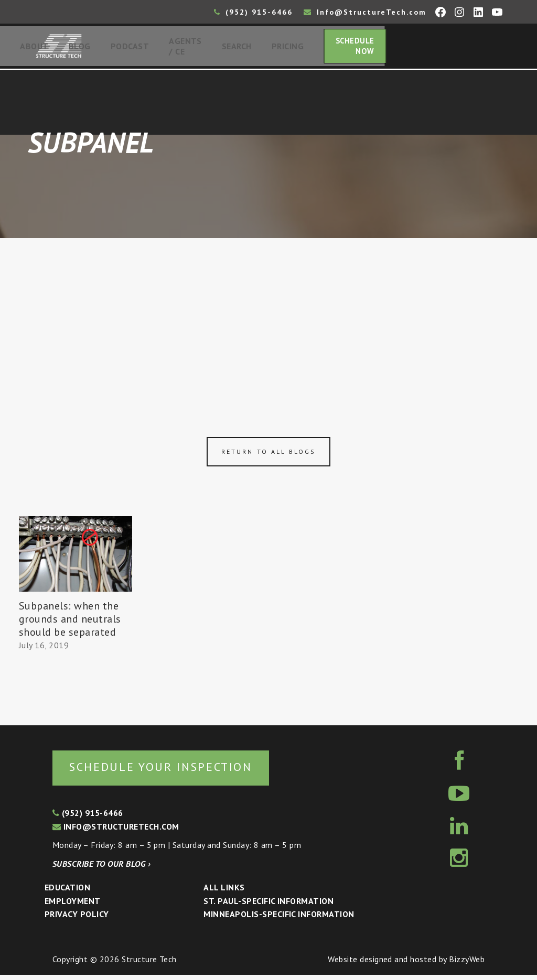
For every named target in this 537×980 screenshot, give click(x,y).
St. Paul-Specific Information (268, 907)
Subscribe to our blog (101, 869)
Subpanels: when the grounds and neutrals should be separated (70, 623)
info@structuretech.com (116, 832)
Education (67, 893)
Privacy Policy (77, 920)
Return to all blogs (268, 456)
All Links (224, 893)
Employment (73, 907)
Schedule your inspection (176, 772)
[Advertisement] (268, 321)
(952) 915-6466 (253, 12)
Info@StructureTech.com (365, 12)
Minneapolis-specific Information (279, 920)
